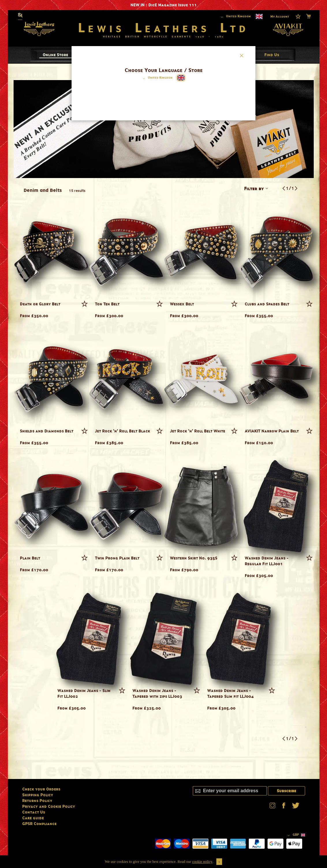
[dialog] (164, 434)
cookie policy (202, 862)
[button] (157, 78)
